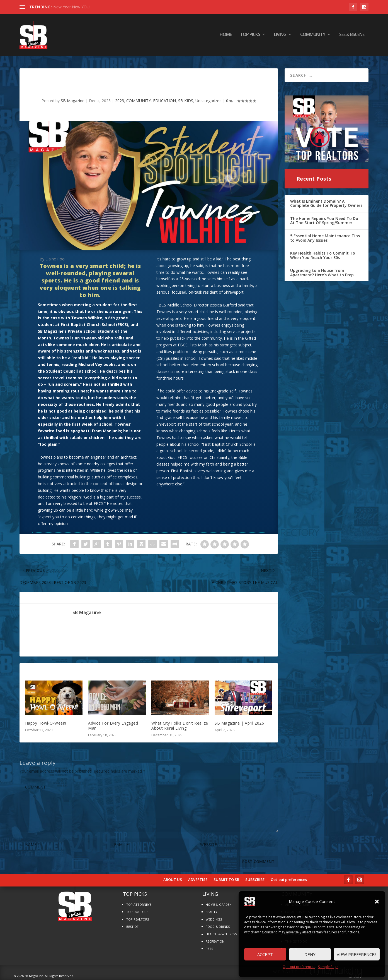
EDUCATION (164, 101)
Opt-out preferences (299, 967)
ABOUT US (173, 880)
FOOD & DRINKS (218, 927)
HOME (226, 36)
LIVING (280, 36)
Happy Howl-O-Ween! (46, 723)
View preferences (357, 954)
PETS (209, 949)
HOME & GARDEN (219, 905)
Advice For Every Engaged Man (113, 726)
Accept (265, 954)
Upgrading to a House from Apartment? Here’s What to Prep (322, 273)
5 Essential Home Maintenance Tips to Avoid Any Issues (325, 238)
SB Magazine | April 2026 (239, 723)
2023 (120, 101)
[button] (377, 902)
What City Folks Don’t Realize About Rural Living (180, 726)
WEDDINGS (214, 920)
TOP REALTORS (138, 920)
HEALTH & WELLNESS (221, 934)
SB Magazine (73, 101)
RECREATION (215, 942)
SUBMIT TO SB (226, 880)
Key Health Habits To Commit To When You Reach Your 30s (323, 256)
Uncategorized (208, 101)
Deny (310, 954)
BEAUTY (212, 912)
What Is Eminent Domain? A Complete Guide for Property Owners (326, 203)
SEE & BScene (352, 36)
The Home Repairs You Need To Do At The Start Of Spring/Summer (324, 221)
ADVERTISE (198, 880)
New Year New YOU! (72, 7)
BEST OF (132, 927)
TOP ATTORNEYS (139, 905)
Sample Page (328, 967)
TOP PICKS (250, 36)
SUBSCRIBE (255, 880)
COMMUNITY (313, 36)
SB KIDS (186, 101)
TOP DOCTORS (137, 912)
